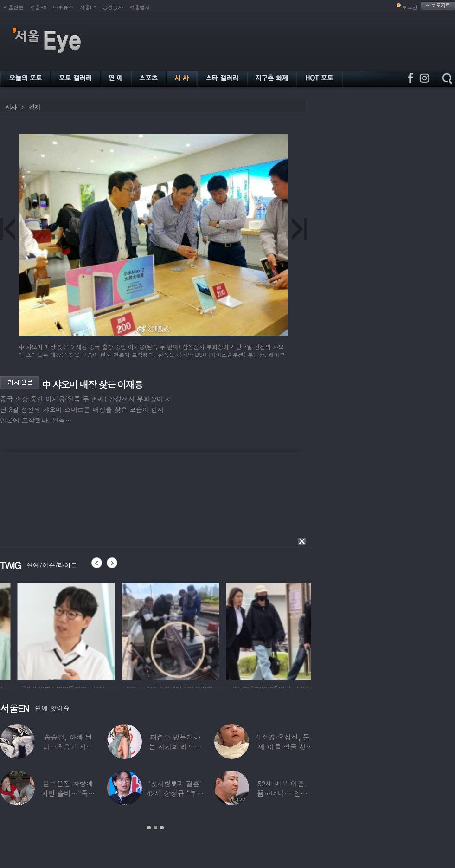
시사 (11, 107)
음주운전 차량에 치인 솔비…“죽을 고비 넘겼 (68, 793)
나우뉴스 (63, 7)
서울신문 (13, 7)
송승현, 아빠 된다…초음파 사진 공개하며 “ (68, 747)
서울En (88, 7)
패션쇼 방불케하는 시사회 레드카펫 (175, 747)
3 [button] (162, 828)
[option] (130, 630)
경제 (34, 107)
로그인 (410, 7)
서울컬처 (140, 7)
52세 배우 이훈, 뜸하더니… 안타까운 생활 (282, 793)
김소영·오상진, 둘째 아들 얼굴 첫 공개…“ (282, 747)
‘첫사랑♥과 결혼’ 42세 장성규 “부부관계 (175, 793)
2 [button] (155, 828)
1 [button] (149, 828)
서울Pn (38, 7)
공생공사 (113, 7)
